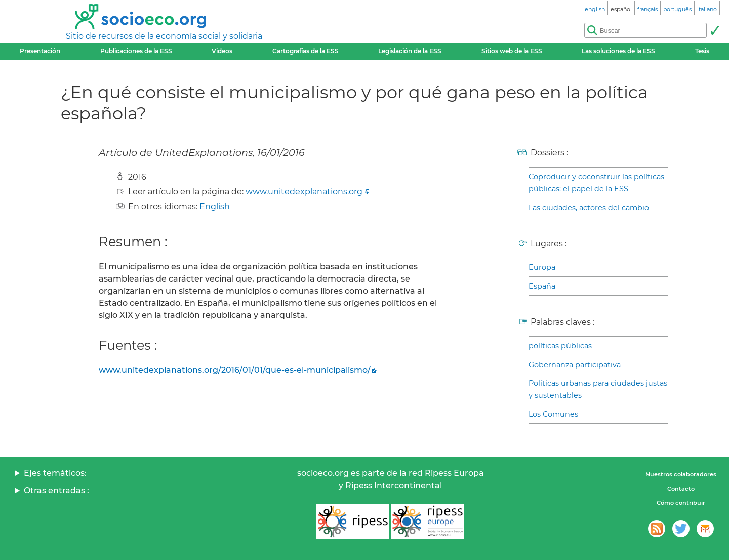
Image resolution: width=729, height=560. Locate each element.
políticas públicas (560, 346)
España (542, 286)
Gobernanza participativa (575, 365)
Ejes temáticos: (55, 473)
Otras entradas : (56, 490)
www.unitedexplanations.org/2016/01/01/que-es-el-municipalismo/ (235, 370)
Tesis (702, 51)
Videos (222, 51)
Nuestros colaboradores (681, 474)
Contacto (681, 489)
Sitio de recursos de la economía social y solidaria (164, 36)
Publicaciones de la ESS (136, 51)
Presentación (40, 51)
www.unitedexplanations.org (304, 192)
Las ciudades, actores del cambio (589, 208)
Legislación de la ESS (410, 51)
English (215, 206)
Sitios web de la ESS (512, 51)
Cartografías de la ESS (306, 51)
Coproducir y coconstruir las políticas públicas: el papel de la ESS (596, 183)
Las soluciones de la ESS (618, 51)
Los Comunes (553, 414)
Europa (542, 267)
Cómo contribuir (681, 503)
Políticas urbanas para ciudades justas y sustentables (598, 389)
